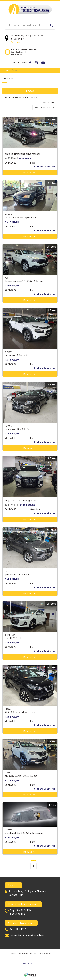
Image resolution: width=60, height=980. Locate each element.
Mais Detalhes (30, 173)
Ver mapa (16, 42)
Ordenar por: (48, 102)
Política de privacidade (30, 964)
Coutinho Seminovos (45, 167)
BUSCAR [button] (30, 91)
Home (7, 70)
